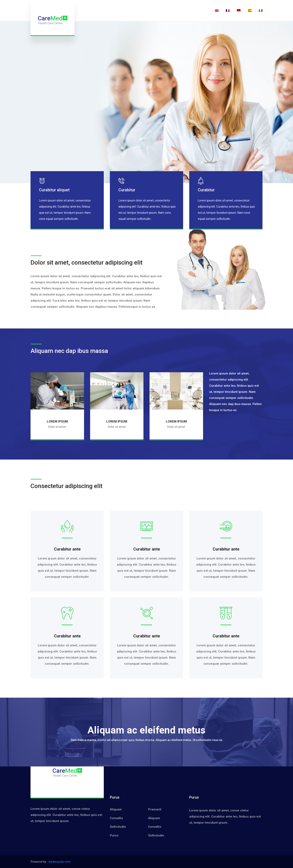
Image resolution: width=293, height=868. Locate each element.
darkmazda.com (59, 862)
